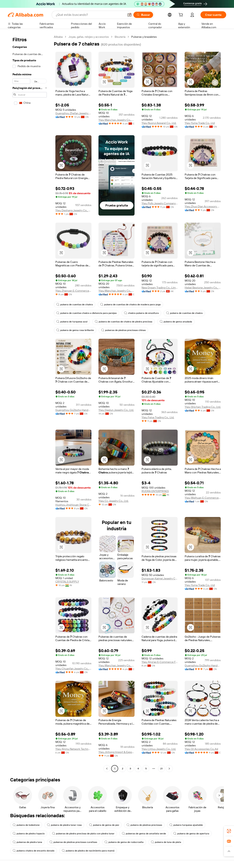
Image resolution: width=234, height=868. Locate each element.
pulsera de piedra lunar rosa (64, 825)
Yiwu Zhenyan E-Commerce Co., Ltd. (73, 291)
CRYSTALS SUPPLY (67, 582)
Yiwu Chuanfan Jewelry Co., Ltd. (73, 669)
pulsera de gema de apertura (191, 834)
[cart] (182, 15)
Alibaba (58, 37)
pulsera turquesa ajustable (186, 825)
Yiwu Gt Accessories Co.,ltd (201, 749)
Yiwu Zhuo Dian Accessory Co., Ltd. (203, 206)
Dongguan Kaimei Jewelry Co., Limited (160, 578)
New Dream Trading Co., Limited (160, 288)
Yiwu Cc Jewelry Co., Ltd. (113, 501)
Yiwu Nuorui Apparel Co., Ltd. (159, 123)
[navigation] (30, 403)
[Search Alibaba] (90, 15)
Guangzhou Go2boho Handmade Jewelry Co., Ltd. (73, 410)
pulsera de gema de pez (104, 825)
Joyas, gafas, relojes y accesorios (89, 37)
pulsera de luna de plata (166, 842)
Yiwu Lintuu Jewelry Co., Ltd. (159, 749)
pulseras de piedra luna (27, 842)
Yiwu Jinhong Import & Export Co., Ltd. (117, 752)
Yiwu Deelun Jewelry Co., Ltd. (116, 410)
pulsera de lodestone (26, 825)
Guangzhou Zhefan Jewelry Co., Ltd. (73, 113)
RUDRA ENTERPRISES (155, 491)
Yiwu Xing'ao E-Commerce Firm (160, 662)
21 (161, 769)
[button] (129, 15)
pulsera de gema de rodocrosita (124, 842)
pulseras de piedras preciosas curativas (73, 842)
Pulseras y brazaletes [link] (144, 37)
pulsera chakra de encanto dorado (34, 851)
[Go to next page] (169, 769)
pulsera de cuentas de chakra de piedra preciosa (124, 322)
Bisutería (120, 37)
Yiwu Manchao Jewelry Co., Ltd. (117, 120)
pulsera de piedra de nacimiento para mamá (88, 851)
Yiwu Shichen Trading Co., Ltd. (203, 407)
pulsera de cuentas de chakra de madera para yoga (130, 305)
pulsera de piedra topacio (29, 834)
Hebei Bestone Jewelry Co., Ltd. (203, 288)
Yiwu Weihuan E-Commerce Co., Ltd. (203, 498)
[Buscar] (143, 15)
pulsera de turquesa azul (72, 322)
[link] (229, 831)
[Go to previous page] (107, 769)
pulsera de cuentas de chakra (75, 305)
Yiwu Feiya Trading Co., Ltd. (158, 417)
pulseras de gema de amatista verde (144, 834)
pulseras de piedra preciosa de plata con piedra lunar (83, 834)
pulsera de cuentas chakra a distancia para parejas (86, 313)
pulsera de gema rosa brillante (75, 330)
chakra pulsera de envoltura (141, 313)
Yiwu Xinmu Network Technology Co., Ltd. (73, 749)
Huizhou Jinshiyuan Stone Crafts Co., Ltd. (73, 505)
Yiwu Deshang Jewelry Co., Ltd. (73, 210)
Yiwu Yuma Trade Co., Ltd (200, 123)
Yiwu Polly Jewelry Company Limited (160, 203)
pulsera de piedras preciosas (144, 825)
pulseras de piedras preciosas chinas (123, 330)
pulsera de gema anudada (176, 322)
